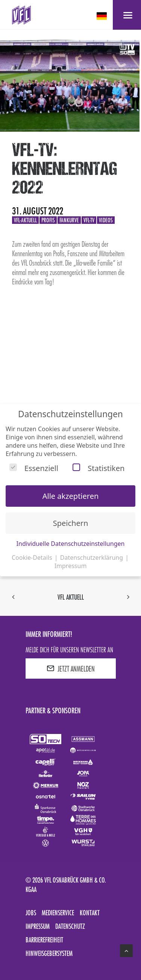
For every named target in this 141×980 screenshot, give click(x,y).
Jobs (31, 913)
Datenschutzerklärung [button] (92, 558)
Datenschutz (70, 926)
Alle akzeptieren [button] (71, 496)
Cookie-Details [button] (33, 558)
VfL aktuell (71, 597)
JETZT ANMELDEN (71, 669)
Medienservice (58, 913)
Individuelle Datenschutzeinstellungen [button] (71, 544)
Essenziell (34, 468)
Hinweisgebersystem (49, 953)
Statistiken (99, 468)
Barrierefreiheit (44, 940)
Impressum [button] (71, 566)
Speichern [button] (71, 523)
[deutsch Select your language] (102, 16)
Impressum (38, 926)
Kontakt (90, 913)
